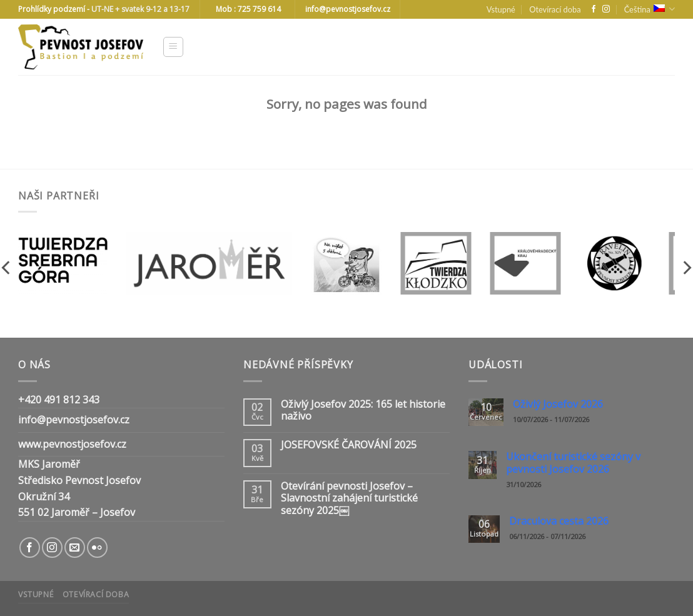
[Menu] (174, 47)
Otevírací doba (555, 9)
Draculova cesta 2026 (559, 521)
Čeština (650, 9)
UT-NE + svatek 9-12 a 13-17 (140, 9)
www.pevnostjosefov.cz (72, 444)
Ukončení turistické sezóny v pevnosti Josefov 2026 (573, 463)
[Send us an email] (75, 548)
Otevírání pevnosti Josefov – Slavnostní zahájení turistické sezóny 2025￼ (349, 498)
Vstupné (501, 9)
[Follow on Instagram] (606, 9)
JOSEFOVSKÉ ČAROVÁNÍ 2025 (349, 445)
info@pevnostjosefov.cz (74, 420)
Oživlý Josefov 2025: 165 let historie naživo (363, 410)
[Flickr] (97, 548)
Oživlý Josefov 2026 (558, 404)
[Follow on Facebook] (594, 9)
